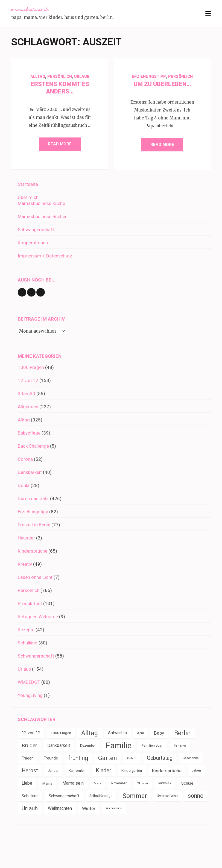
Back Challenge (33, 446)
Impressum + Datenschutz (45, 256)
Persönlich (60, 77)
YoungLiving (30, 695)
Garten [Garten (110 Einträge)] (108, 758)
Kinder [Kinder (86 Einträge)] (103, 771)
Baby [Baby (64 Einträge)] (159, 733)
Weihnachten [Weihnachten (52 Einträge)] (60, 808)
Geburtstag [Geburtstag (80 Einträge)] (160, 758)
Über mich (28, 197)
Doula (24, 485)
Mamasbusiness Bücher (42, 216)
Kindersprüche (33, 551)
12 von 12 (28, 380)
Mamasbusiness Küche (41, 203)
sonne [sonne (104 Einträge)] (196, 796)
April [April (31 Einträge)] (140, 733)
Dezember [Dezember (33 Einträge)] (88, 746)
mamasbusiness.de (30, 9)
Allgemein (28, 407)
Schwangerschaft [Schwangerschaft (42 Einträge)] (64, 796)
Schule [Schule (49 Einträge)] (187, 783)
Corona (25, 459)
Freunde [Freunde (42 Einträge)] (51, 758)
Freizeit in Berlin (34, 525)
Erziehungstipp (149, 77)
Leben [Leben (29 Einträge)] (196, 771)
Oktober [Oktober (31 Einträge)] (142, 783)
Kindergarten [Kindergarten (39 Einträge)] (132, 771)
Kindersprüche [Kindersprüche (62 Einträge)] (167, 771)
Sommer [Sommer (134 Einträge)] (135, 796)
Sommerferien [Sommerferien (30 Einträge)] (167, 796)
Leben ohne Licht (35, 577)
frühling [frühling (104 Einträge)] (78, 758)
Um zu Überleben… (162, 84)
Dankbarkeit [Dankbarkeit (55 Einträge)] (59, 745)
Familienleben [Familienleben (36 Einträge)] (153, 745)
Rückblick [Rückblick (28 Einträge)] (165, 783)
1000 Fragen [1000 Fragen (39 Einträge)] (61, 733)
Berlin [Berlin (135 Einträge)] (182, 733)
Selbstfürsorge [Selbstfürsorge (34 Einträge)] (101, 796)
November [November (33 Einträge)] (119, 783)
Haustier (26, 538)
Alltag (38, 77)
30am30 (27, 394)
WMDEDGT (29, 682)
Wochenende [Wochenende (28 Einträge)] (114, 808)
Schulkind (28, 643)
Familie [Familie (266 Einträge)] (119, 746)
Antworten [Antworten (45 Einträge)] (117, 733)
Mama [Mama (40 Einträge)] (47, 783)
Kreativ (25, 564)
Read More (60, 144)
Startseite (28, 184)
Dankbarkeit (30, 472)
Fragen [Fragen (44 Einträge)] (28, 758)
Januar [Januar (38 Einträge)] (53, 771)
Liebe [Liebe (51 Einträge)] (27, 783)
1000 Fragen (31, 367)
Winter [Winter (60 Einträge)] (89, 808)
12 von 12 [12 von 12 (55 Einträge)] (31, 733)
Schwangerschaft (36, 230)
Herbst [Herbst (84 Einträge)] (30, 771)
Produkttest (30, 603)
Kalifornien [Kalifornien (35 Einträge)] (77, 771)
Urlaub (82, 77)
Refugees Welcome (38, 617)
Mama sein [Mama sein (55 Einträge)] (73, 783)
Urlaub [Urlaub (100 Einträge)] (30, 808)
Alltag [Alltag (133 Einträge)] (90, 733)
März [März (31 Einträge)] (97, 783)
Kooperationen (33, 243)
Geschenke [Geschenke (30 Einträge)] (191, 758)
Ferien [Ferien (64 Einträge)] (180, 746)
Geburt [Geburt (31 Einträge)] (132, 758)
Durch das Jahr (33, 498)
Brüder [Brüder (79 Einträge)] (29, 745)
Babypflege (29, 433)
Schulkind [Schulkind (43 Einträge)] (30, 796)
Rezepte (26, 630)
